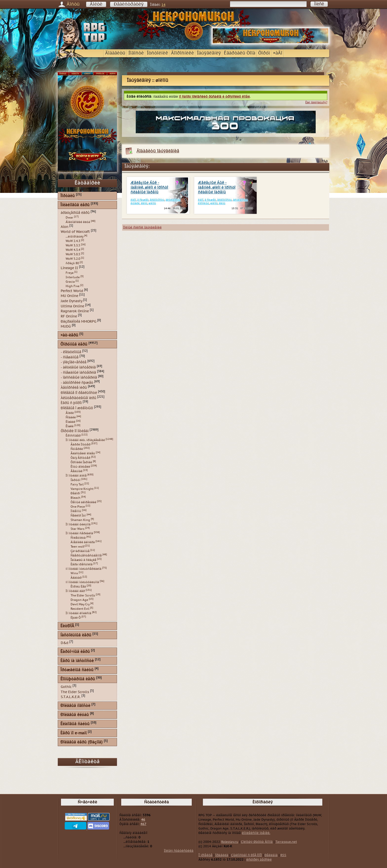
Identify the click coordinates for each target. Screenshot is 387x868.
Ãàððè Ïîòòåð (81, 444)
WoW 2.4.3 (73, 241)
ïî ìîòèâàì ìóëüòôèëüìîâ (82, 582)
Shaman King (80, 520)
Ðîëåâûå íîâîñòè (75, 706)
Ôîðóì (264, 53)
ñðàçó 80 (72, 263)
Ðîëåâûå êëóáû (75, 715)
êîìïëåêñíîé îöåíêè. (256, 833)
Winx (74, 573)
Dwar (69, 218)
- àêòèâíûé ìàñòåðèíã (78, 367)
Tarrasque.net (286, 842)
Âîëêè (70, 413)
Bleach (76, 498)
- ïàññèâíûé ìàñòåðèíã (79, 378)
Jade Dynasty (71, 301)
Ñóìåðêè (77, 449)
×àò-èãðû (69, 335)
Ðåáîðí (75, 493)
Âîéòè (96, 4)
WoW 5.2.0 (73, 259)
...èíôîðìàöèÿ (75, 237)
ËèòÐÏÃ (67, 626)
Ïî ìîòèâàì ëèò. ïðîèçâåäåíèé (85, 440)
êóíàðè (135, 203)
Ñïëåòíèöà (78, 538)
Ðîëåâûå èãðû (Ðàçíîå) (82, 742)
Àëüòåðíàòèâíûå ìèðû (78, 398)
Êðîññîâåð (73, 436)
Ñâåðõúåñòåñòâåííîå (86, 555)
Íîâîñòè (136, 53)
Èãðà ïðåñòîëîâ (82, 564)
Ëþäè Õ (76, 618)
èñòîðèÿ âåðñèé (259, 860)
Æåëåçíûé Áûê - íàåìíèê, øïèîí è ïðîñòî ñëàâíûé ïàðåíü (149, 188)
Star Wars (77, 529)
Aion (65, 227)
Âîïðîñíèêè (183, 53)
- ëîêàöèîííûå (71, 352)
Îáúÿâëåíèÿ (209, 53)
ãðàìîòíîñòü (157, 200)
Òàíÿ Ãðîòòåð (80, 458)
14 (163, 5)
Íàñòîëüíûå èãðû (76, 635)
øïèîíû (152, 203)
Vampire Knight (82, 489)
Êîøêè (70, 426)
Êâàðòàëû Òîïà (240, 53)
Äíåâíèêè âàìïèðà (83, 542)
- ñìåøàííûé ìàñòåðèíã (78, 372)
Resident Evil (80, 609)
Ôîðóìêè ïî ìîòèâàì (75, 431)
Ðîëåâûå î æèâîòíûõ (77, 408)
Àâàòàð (76, 578)
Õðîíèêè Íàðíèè (81, 462)
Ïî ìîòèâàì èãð (75, 591)
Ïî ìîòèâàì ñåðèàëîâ (79, 533)
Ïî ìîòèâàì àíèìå (76, 476)
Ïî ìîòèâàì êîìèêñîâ (78, 613)
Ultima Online (72, 306)
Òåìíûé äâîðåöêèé (83, 502)
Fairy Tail (77, 484)
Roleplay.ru (230, 842)
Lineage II (69, 268)
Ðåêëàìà (271, 855)
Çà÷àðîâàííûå (80, 551)
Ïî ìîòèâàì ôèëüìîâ (78, 524)
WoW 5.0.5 (73, 254)
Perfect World (72, 291)
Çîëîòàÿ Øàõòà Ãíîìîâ (257, 842)
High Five (73, 286)
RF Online (69, 316)
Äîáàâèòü (115, 53)
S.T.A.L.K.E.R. (71, 697)
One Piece (78, 507)
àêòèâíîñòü (173, 200)
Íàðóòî (76, 480)
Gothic (66, 687)
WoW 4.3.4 (73, 250)
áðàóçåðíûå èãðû (75, 213)
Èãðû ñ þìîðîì (71, 403)
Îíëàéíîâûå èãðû (75, 205)
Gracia (70, 282)
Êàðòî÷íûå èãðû (75, 652)
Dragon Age (79, 600)
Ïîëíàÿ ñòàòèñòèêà (179, 851)
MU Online (69, 296)
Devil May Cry (80, 604)
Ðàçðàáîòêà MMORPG (78, 321)
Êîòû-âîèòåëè (80, 467)
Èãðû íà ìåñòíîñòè (77, 661)
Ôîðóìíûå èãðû (74, 344)
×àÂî (278, 53)
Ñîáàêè (71, 417)
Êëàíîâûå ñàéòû (75, 724)
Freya (70, 273)
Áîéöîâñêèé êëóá (78, 222)
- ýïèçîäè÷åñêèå (74, 362)
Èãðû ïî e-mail (74, 733)
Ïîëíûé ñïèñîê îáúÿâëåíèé (142, 227)
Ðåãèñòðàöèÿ (129, 4)
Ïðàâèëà (222, 855)
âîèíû (144, 203)
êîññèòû (203, 203)
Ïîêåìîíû (76, 511)
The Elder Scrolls (83, 595)
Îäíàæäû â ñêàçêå (83, 560)
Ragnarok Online (75, 311)
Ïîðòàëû (68, 196)
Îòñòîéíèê (157, 53)
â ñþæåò (143, 200)
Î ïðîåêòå (205, 855)
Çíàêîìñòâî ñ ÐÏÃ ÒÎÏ (246, 855)
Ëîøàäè (70, 422)
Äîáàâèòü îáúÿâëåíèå (158, 151)
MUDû (66, 326)
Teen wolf (77, 547)
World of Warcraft (75, 232)
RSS (283, 855)
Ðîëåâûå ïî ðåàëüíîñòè (79, 393)
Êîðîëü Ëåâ (78, 587)
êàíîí (133, 200)
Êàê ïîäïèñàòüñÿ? (316, 102)
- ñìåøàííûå (70, 357)
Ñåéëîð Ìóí (78, 516)
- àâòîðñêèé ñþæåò (77, 382)
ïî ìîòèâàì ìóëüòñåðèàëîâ (84, 569)
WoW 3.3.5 (73, 245)
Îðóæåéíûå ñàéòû (77, 670)
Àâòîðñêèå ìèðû (74, 388)
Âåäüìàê (77, 471)
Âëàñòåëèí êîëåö (83, 453)
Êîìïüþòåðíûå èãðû (78, 679)
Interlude (73, 277)
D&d (65, 643)
